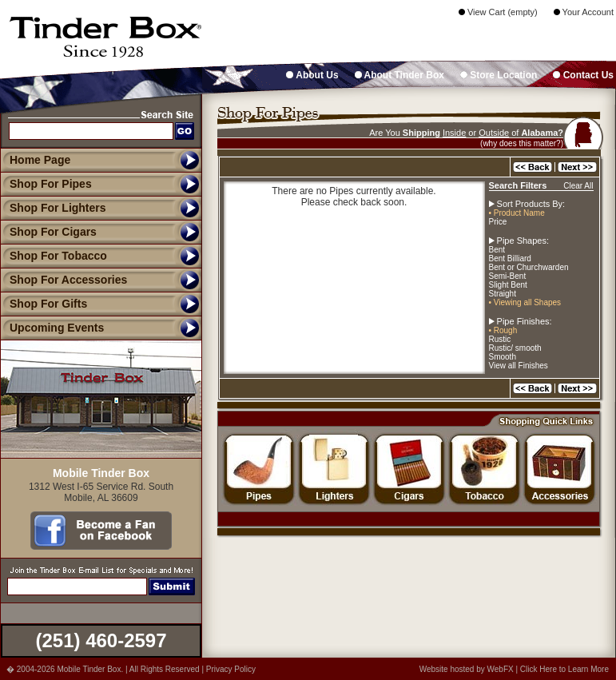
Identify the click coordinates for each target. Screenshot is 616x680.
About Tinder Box (399, 75)
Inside (454, 133)
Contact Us (583, 75)
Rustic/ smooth (515, 348)
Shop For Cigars (48, 232)
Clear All (578, 186)
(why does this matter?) (522, 143)
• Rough (503, 330)
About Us (312, 75)
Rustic (500, 339)
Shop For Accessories (64, 280)
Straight (503, 294)
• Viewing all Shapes (525, 302)
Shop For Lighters (53, 208)
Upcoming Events (52, 328)
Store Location (499, 75)
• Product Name (517, 213)
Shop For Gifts (44, 304)
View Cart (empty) (498, 12)
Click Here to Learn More (564, 669)
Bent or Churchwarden (529, 267)
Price (498, 222)
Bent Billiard (510, 258)
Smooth (503, 357)
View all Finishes (519, 366)
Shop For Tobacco (54, 256)
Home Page (40, 160)
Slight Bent (508, 285)
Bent (497, 250)
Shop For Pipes (46, 184)
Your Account (584, 12)
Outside (494, 133)
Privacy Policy (231, 669)
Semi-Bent (508, 276)
